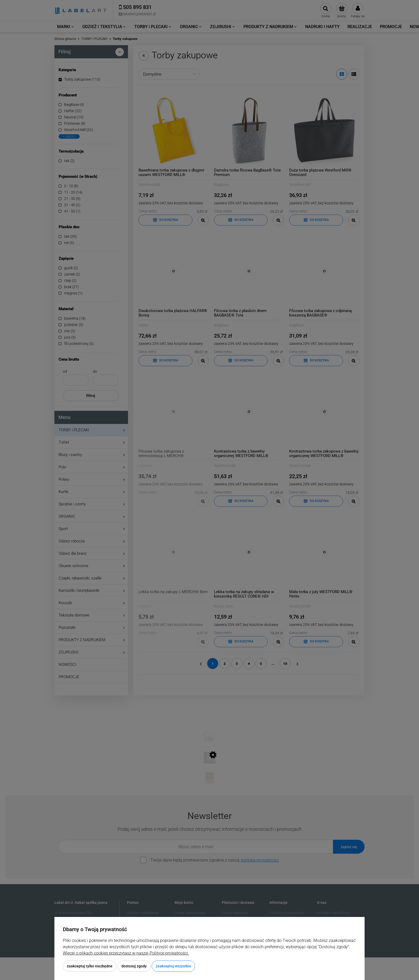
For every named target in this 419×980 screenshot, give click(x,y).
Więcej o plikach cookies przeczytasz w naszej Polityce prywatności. (126, 953)
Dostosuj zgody (134, 966)
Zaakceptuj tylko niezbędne (90, 966)
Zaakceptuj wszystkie (173, 966)
